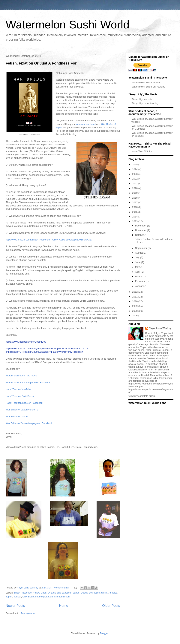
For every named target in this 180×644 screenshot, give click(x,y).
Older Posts (111, 606)
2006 (135, 316)
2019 (135, 193)
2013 (135, 221)
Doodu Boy (87, 593)
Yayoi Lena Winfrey (160, 328)
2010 (135, 301)
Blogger (104, 633)
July (138, 257)
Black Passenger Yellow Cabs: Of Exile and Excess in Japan (47, 593)
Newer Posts (15, 606)
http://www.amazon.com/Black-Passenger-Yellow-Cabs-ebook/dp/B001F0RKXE (49, 240)
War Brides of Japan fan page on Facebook (29, 423)
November (141, 230)
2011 (135, 297)
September (141, 248)
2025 (135, 164)
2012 (135, 292)
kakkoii (17, 597)
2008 (135, 311)
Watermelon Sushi (86, 124)
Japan (9, 597)
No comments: (62, 588)
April (138, 272)
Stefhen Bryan (62, 597)
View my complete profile (142, 396)
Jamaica (113, 593)
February (140, 281)
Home (64, 606)
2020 (135, 188)
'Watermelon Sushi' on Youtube (148, 87)
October (140, 235)
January (140, 286)
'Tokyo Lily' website (142, 99)
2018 (135, 198)
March (139, 276)
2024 (135, 169)
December (141, 226)
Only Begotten (30, 597)
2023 (135, 174)
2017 (135, 202)
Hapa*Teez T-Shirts (142, 151)
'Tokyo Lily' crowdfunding (145, 103)
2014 (135, 217)
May (138, 267)
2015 (135, 212)
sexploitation (46, 597)
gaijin (104, 593)
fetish (97, 593)
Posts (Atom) (28, 613)
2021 (135, 184)
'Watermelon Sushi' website (146, 83)
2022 (135, 179)
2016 (135, 207)
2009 (135, 306)
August (139, 253)
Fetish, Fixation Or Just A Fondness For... (43, 63)
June (138, 262)
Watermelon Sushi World (67, 25)
